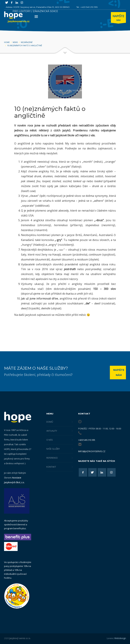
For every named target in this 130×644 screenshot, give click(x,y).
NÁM (118, 18)
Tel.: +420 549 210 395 (87, 7)
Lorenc (116, 638)
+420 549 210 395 (87, 440)
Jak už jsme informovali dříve (40, 298)
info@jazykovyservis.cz (92, 451)
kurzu (70, 294)
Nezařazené (82, 90)
